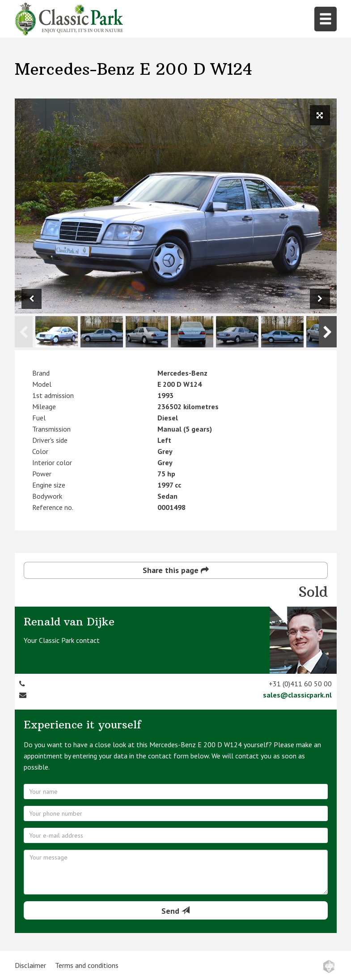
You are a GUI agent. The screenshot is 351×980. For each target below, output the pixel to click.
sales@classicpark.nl (297, 695)
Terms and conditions (87, 965)
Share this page (176, 570)
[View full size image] (320, 115)
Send (175, 911)
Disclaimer (30, 965)
